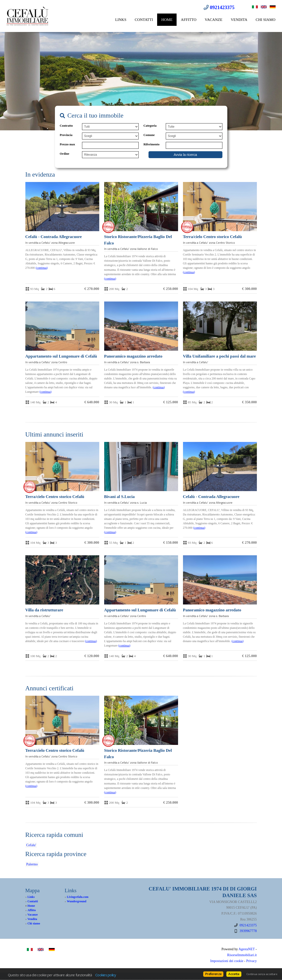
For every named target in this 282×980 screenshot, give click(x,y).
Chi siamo (265, 20)
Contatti (144, 20)
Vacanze (214, 20)
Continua (42, 268)
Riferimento (152, 144)
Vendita (239, 20)
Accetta (234, 974)
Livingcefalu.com (78, 897)
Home (167, 20)
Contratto (66, 126)
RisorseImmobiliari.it (242, 955)
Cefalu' (31, 845)
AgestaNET (247, 949)
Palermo (32, 864)
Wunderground (76, 901)
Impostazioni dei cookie (227, 961)
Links (121, 20)
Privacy (252, 961)
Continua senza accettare (262, 974)
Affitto (189, 20)
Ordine (65, 154)
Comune (149, 135)
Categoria (150, 126)
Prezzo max (67, 144)
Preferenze (213, 974)
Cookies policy (106, 975)
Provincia (66, 135)
